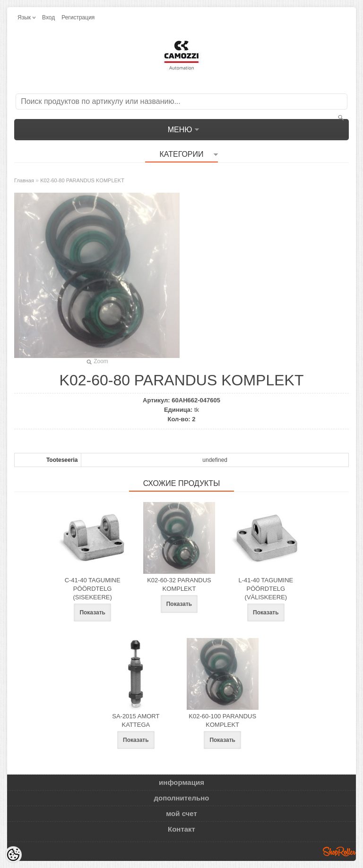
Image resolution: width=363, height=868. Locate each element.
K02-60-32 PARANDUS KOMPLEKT (179, 584)
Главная (24, 180)
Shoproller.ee (339, 851)
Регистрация (78, 17)
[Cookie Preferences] (13, 855)
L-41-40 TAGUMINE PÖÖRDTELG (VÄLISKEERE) (266, 589)
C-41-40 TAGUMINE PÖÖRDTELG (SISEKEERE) (93, 589)
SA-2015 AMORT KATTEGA (136, 720)
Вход (48, 17)
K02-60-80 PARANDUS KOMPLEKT (82, 180)
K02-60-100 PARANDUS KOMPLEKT (222, 720)
